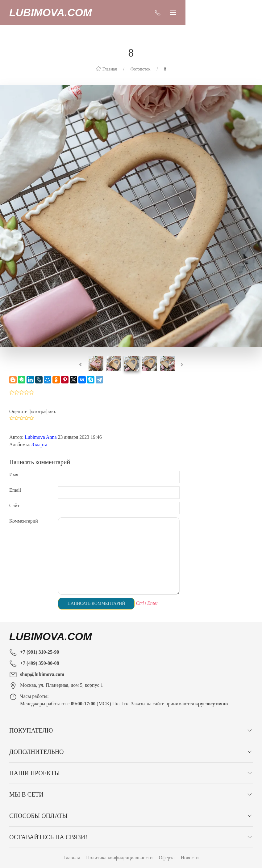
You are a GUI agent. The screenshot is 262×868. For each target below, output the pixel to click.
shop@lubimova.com (42, 662)
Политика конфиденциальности (119, 845)
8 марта (39, 432)
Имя (14, 462)
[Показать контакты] (234, 12)
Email (15, 478)
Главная (72, 845)
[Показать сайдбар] (250, 12)
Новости (190, 845)
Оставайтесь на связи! (48, 825)
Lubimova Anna (41, 425)
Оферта (167, 845)
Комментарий (24, 509)
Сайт (14, 493)
